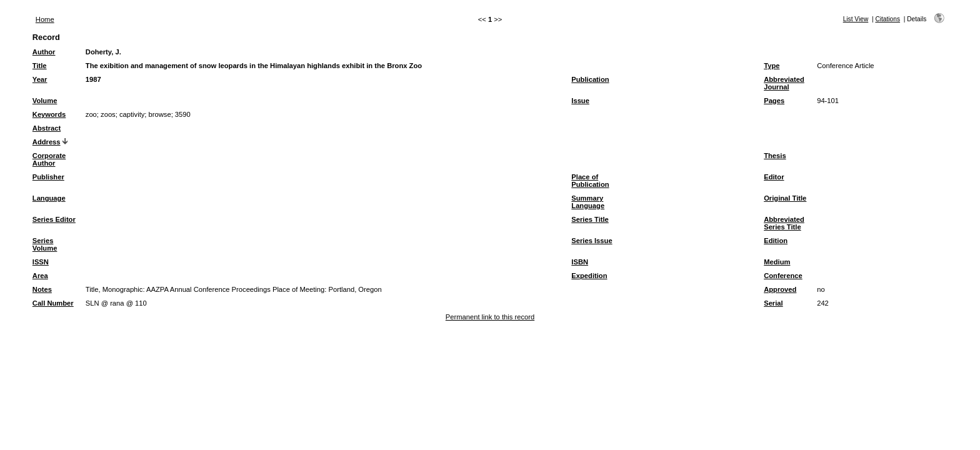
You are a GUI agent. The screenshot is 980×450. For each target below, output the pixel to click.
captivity (132, 114)
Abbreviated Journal (784, 83)
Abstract (47, 128)
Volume (45, 101)
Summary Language (588, 202)
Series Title (590, 219)
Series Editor (54, 219)
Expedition (589, 276)
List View (856, 19)
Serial (773, 303)
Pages (774, 101)
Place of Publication (590, 181)
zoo (91, 114)
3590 (183, 114)
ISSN (41, 262)
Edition (776, 241)
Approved (780, 289)
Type (772, 66)
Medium (777, 262)
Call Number (53, 303)
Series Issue (592, 241)
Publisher (48, 177)
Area (40, 276)
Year (40, 79)
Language (49, 198)
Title (40, 66)
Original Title (785, 198)
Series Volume (45, 244)
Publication (590, 79)
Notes (42, 289)
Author (44, 52)
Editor (774, 177)
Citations (887, 19)
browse (160, 114)
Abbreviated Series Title (784, 223)
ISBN (580, 262)
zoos (108, 114)
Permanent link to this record (490, 317)
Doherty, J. (103, 52)
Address (47, 142)
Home (45, 19)
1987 (93, 79)
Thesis (775, 156)
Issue (580, 101)
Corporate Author (49, 159)
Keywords (49, 114)
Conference (783, 276)
